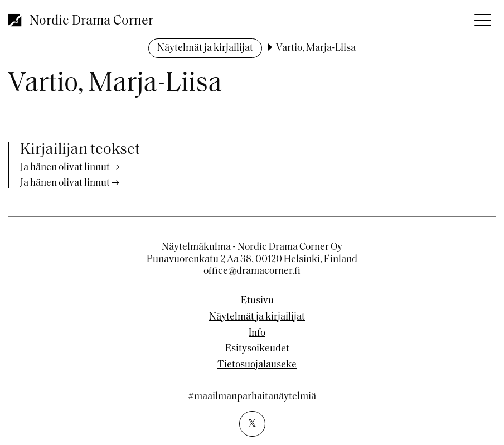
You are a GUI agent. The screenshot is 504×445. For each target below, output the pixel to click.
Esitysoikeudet (257, 349)
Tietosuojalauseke (257, 365)
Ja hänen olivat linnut (65, 168)
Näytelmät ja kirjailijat (205, 48)
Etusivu (257, 301)
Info (257, 333)
